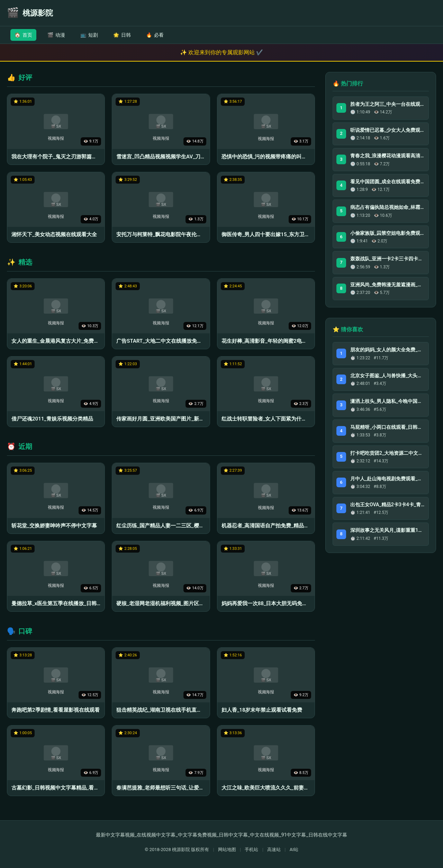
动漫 (56, 35)
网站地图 (227, 849)
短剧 (89, 35)
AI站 (294, 849)
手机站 (251, 849)
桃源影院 (181, 849)
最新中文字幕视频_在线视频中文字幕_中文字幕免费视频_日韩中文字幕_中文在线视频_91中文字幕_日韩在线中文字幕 (221, 835)
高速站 (274, 849)
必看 (155, 35)
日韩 (122, 35)
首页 (23, 35)
